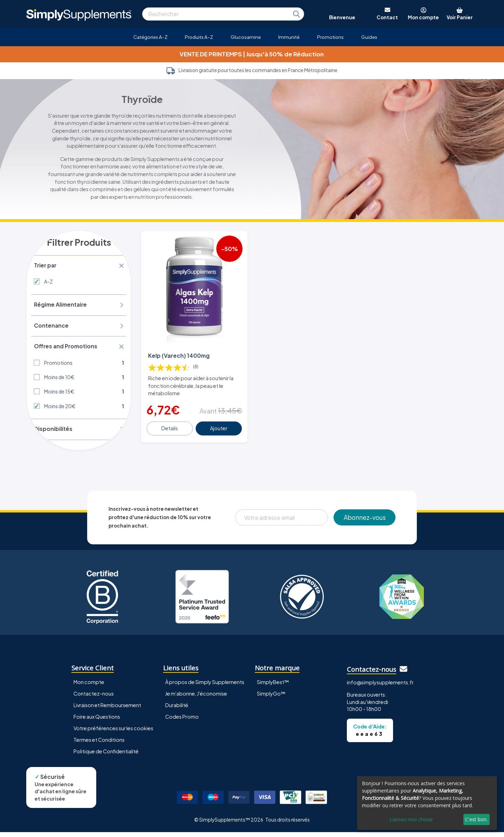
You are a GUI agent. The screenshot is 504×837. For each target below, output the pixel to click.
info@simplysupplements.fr (380, 688)
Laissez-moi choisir (411, 819)
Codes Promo (182, 722)
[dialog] (427, 803)
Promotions (330, 37)
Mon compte (89, 687)
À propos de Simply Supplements (205, 687)
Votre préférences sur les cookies (113, 733)
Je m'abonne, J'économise (196, 699)
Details (170, 423)
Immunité (289, 37)
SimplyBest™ (273, 687)
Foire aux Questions (97, 722)
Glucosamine (246, 37)
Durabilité (177, 710)
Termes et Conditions (99, 745)
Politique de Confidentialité (106, 756)
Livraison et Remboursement (107, 710)
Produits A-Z (199, 37)
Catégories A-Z (150, 37)
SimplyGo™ (271, 699)
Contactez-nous (94, 699)
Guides (369, 37)
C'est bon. (476, 819)
